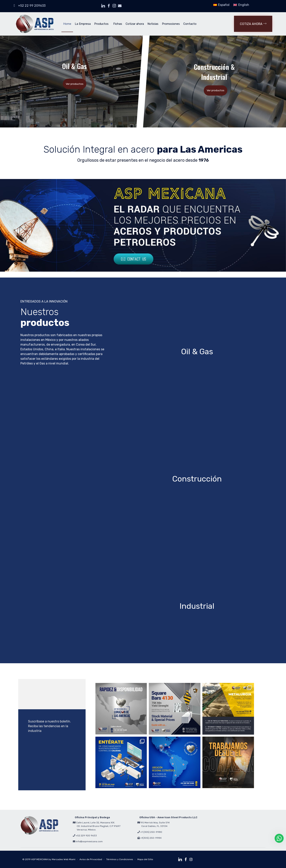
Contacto (190, 24)
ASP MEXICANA (40, 859)
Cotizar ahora (135, 24)
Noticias (153, 24)
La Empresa (83, 24)
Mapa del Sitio (145, 859)
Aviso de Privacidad (91, 859)
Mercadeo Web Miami (64, 859)
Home (67, 24)
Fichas (118, 24)
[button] (253, 24)
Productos (101, 24)
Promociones (171, 24)
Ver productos (75, 84)
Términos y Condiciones (120, 859)
